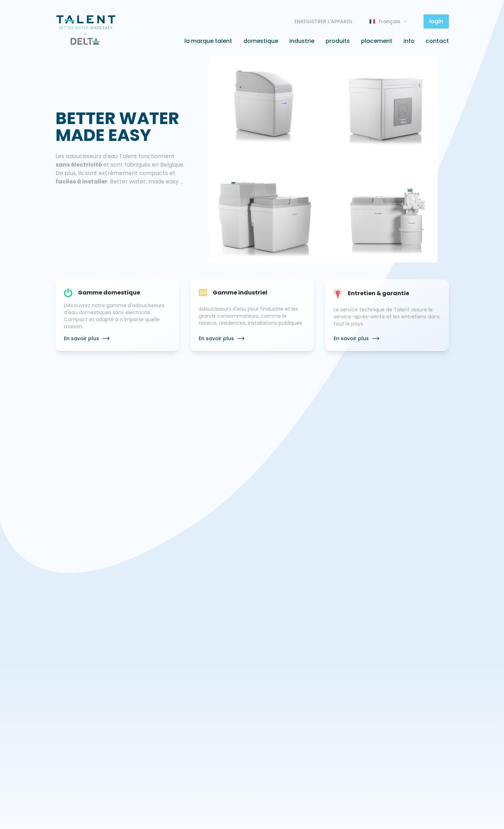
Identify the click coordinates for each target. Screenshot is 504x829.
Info (409, 41)
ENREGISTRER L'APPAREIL (323, 21)
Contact (437, 41)
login (436, 21)
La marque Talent (208, 41)
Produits (338, 41)
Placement (377, 41)
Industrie (302, 41)
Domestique (261, 41)
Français (388, 21)
